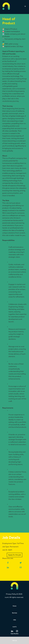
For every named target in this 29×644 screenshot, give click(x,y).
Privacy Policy (11, 594)
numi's (15, 627)
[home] (6, 6)
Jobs (15, 620)
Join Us (15, 641)
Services (15, 613)
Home (14, 606)
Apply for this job (15, 555)
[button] (25, 7)
